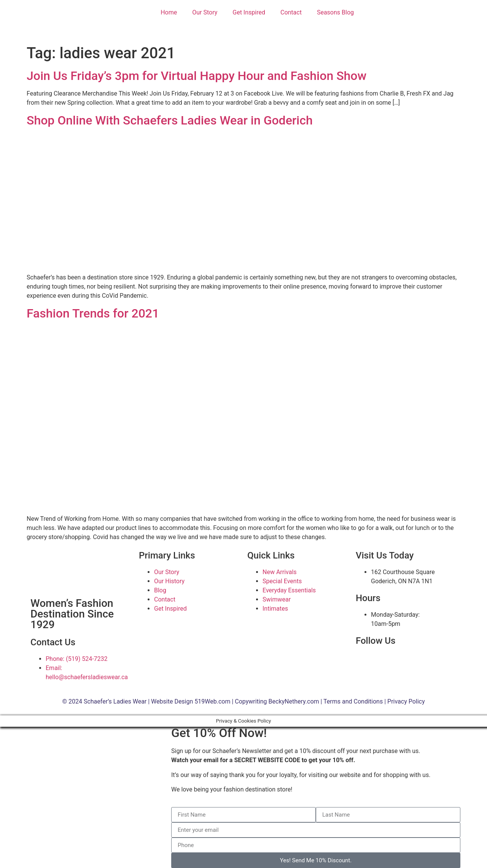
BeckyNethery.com (294, 701)
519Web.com (212, 701)
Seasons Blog (335, 12)
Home (169, 12)
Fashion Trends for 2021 (93, 313)
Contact (291, 12)
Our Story (205, 12)
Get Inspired (249, 12)
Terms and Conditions (353, 701)
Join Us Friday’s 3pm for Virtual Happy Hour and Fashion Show (197, 76)
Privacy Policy (406, 701)
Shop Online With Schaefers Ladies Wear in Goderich (170, 120)
